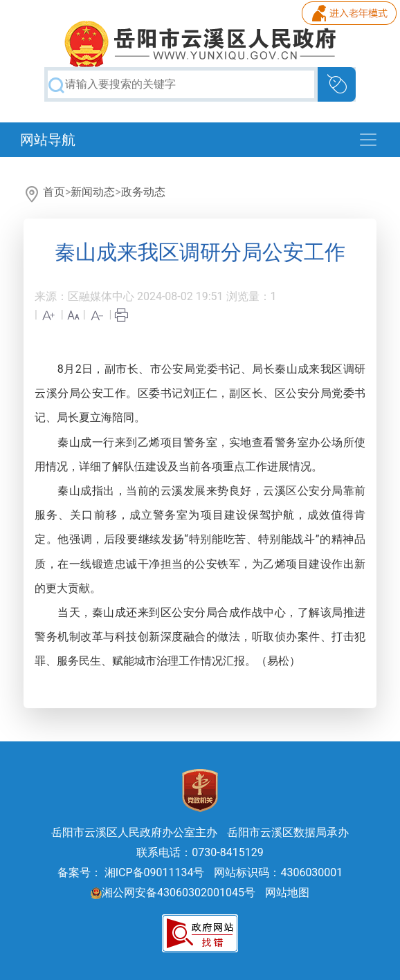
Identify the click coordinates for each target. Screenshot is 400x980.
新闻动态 (93, 192)
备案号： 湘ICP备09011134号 (131, 872)
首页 (54, 192)
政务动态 (143, 192)
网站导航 (48, 140)
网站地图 (287, 893)
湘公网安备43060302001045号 (173, 893)
